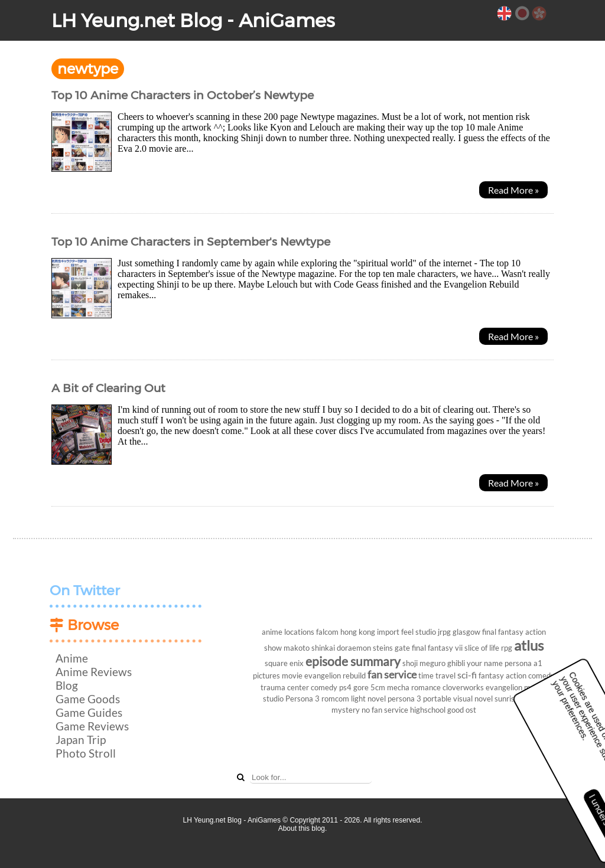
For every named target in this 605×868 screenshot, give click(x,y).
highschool (428, 710)
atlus (529, 645)
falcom (327, 632)
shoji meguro (424, 663)
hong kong (358, 632)
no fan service (385, 710)
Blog (67, 685)
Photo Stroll (86, 753)
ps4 (345, 687)
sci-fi (467, 675)
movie (292, 676)
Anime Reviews (94, 672)
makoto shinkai (309, 648)
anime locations (288, 632)
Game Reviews (92, 726)
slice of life (482, 648)
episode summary (353, 661)
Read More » (513, 190)
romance (426, 687)
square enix (284, 663)
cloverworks (463, 687)
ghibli (456, 663)
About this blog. (303, 828)
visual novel (473, 699)
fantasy (491, 676)
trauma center (285, 687)
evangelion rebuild (335, 676)
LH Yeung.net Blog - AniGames (193, 20)
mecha (398, 687)
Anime (72, 658)
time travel (437, 676)
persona (518, 663)
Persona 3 (302, 699)
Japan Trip (81, 740)
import (388, 632)
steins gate (391, 648)
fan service (392, 675)
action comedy (530, 676)
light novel (368, 699)
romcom (335, 699)
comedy (324, 687)
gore (361, 687)
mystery (346, 710)
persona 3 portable (419, 699)
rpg (507, 648)
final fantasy (503, 632)
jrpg (444, 632)
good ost (462, 710)
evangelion (504, 687)
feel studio (419, 632)
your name (485, 663)
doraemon (354, 648)
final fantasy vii (437, 648)
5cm (378, 687)
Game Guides (89, 712)
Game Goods (88, 699)
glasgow (466, 632)
